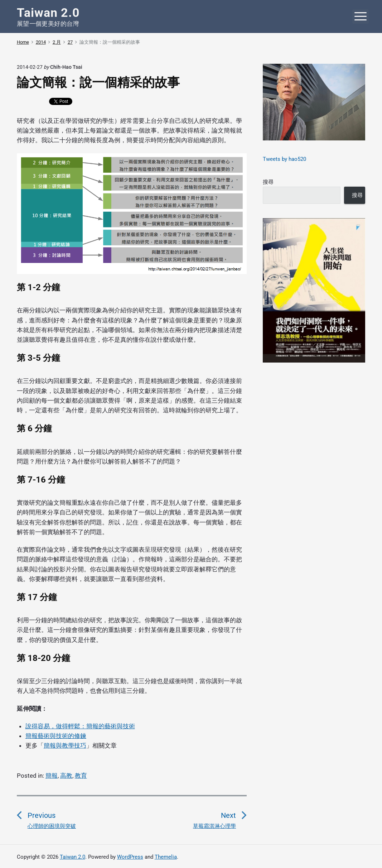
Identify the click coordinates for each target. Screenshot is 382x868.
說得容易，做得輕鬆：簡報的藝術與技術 (80, 726)
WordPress (130, 857)
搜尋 (268, 182)
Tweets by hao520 (284, 159)
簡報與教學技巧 (65, 745)
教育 (81, 776)
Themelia (166, 857)
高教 (66, 776)
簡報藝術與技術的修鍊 (56, 736)
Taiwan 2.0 (72, 857)
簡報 (52, 776)
